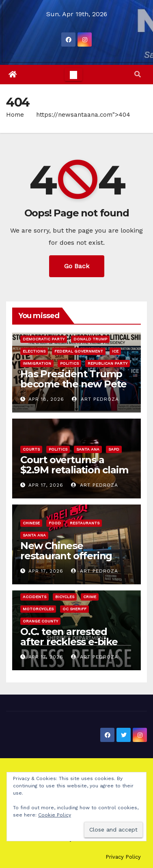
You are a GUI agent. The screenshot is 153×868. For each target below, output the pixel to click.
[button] (138, 74)
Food (55, 523)
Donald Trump (90, 339)
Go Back (77, 266)
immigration (37, 363)
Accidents (34, 597)
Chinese (31, 523)
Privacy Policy (123, 857)
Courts (31, 449)
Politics (69, 363)
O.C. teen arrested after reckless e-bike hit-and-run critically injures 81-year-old (69, 647)
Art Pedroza (95, 399)
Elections (34, 351)
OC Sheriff (74, 609)
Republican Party (108, 363)
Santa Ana (88, 449)
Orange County (40, 621)
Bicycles (65, 597)
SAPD (114, 449)
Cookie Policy (55, 815)
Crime (90, 597)
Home (15, 115)
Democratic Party (44, 339)
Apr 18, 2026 (46, 399)
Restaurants (85, 523)
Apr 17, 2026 (46, 485)
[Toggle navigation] (73, 75)
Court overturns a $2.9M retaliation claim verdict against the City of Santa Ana (75, 475)
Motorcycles (38, 609)
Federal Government (79, 351)
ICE (115, 351)
